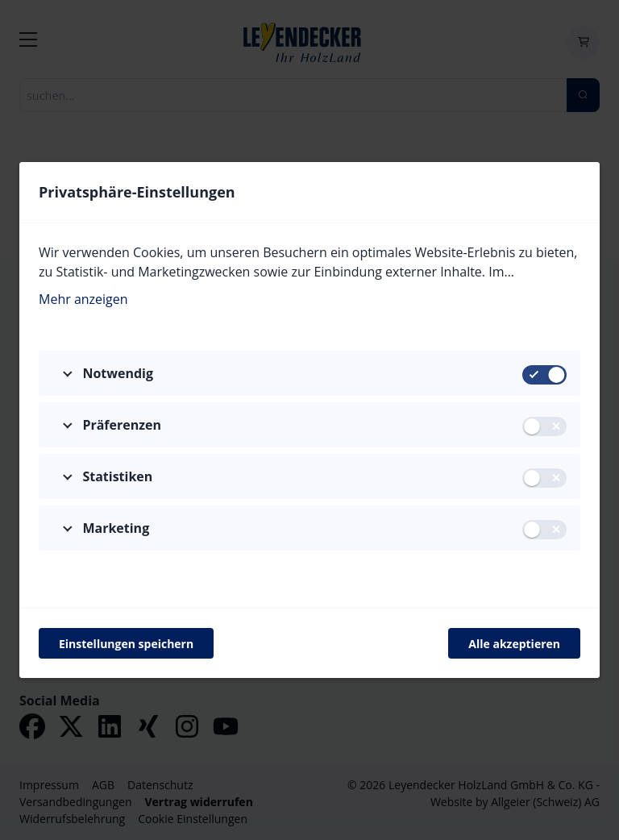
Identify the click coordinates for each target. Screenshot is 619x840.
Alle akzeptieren (514, 644)
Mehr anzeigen (83, 299)
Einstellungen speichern (126, 644)
